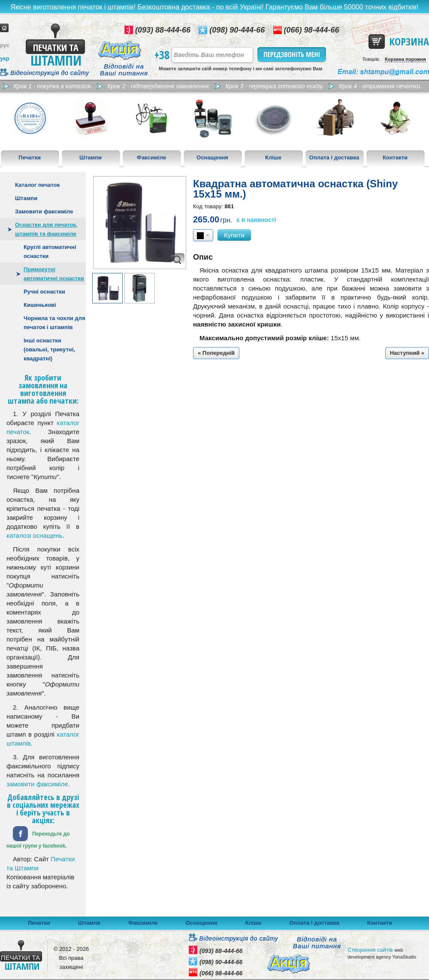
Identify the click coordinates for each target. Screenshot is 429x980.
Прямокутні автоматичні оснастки (54, 274)
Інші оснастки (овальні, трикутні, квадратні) (49, 349)
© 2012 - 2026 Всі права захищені (71, 958)
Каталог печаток (37, 185)
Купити (234, 235)
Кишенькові (40, 305)
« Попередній (216, 353)
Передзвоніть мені (292, 55)
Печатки (30, 157)
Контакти (395, 157)
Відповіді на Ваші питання (124, 70)
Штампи (91, 157)
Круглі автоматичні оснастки (50, 252)
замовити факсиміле (37, 784)
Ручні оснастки (44, 292)
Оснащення (212, 157)
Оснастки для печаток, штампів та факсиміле (46, 229)
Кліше (273, 157)
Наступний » (407, 353)
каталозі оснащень (35, 535)
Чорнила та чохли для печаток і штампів (54, 323)
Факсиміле (151, 157)
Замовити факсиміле (44, 211)
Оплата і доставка (334, 157)
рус (5, 45)
